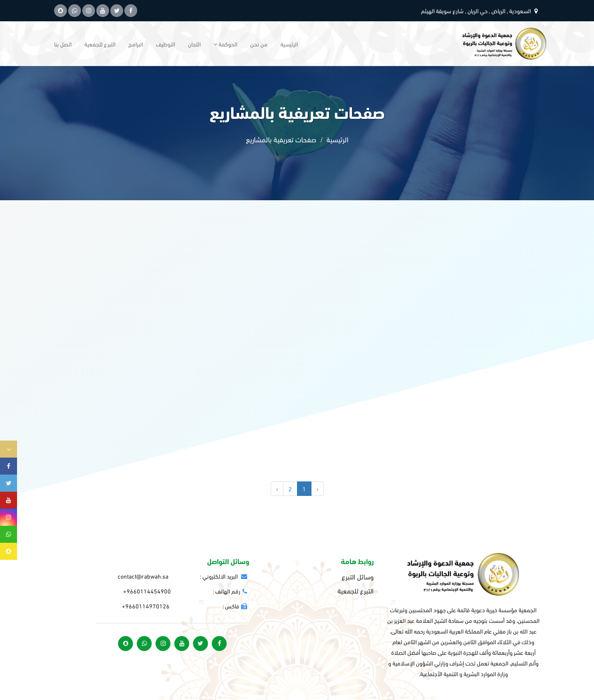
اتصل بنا (63, 44)
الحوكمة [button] (225, 44)
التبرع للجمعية (100, 44)
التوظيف (166, 44)
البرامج (136, 44)
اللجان (194, 44)
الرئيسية (289, 44)
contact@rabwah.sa (143, 576)
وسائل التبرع (358, 576)
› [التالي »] (277, 488)
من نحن (259, 44)
